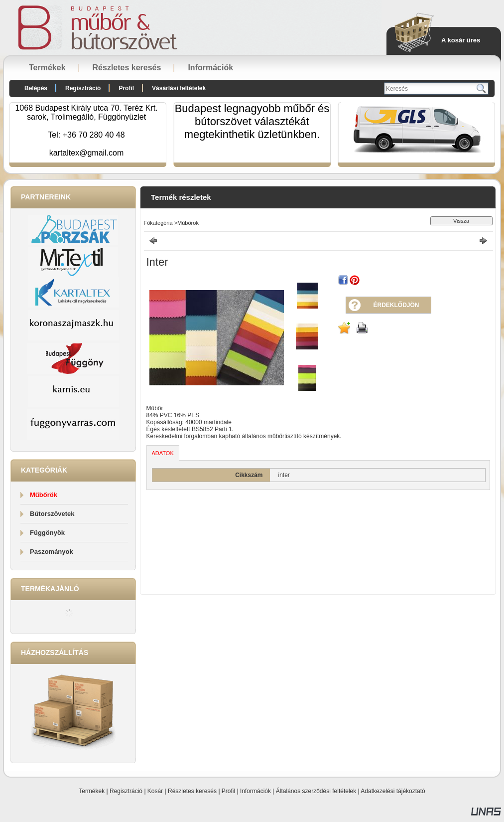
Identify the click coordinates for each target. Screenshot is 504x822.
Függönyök (47, 533)
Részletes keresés (192, 791)
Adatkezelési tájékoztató (393, 791)
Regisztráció (126, 791)
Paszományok (52, 552)
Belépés (36, 88)
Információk (255, 791)
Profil (228, 791)
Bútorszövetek (52, 514)
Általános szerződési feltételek (316, 791)
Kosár (155, 791)
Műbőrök (44, 495)
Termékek (92, 791)
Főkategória (158, 223)
